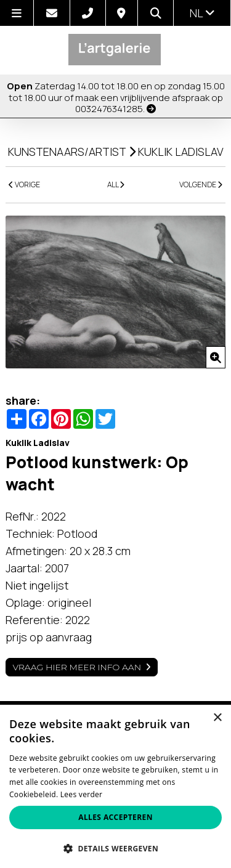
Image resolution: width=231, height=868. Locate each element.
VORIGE (24, 185)
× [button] (217, 718)
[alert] (115, 786)
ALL (116, 185)
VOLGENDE (201, 185)
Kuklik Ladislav (181, 152)
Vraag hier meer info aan (77, 667)
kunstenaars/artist (67, 152)
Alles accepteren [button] (115, 817)
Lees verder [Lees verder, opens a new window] (82, 794)
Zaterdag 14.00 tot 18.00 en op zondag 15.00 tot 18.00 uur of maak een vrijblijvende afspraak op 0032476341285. (116, 97)
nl (202, 13)
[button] (115, 848)
